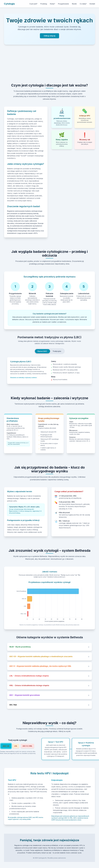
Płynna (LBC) (42, 351)
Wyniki (74, 4)
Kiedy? (52, 4)
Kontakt (92, 4)
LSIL (16, 746)
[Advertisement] (49, 64)
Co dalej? (83, 4)
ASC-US (6, 746)
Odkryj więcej (49, 36)
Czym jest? (33, 4)
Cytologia (9, 4)
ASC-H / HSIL (27, 746)
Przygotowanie (63, 4)
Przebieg (44, 4)
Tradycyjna (57, 351)
